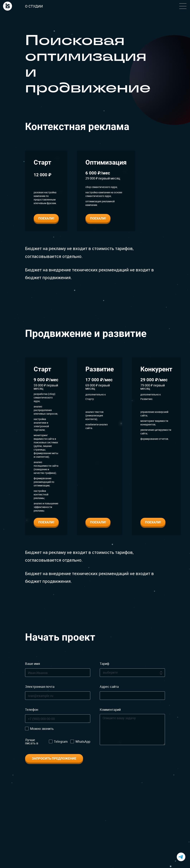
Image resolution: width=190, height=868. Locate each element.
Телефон (32, 710)
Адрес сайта (109, 687)
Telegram (61, 741)
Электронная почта (40, 687)
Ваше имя (33, 664)
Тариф (104, 664)
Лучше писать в (32, 741)
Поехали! (46, 218)
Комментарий (110, 710)
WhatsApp (83, 741)
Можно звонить (42, 729)
